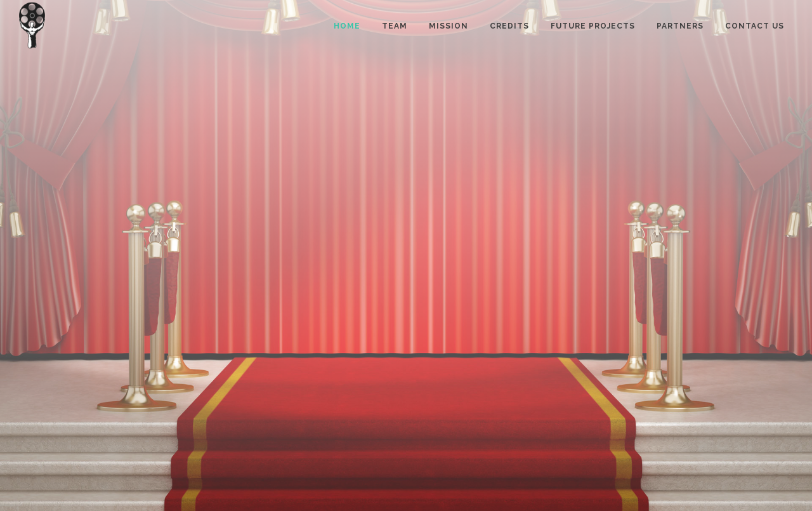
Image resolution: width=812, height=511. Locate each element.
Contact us (755, 26)
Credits (509, 26)
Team (395, 26)
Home (347, 26)
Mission (449, 26)
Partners (680, 26)
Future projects (593, 26)
